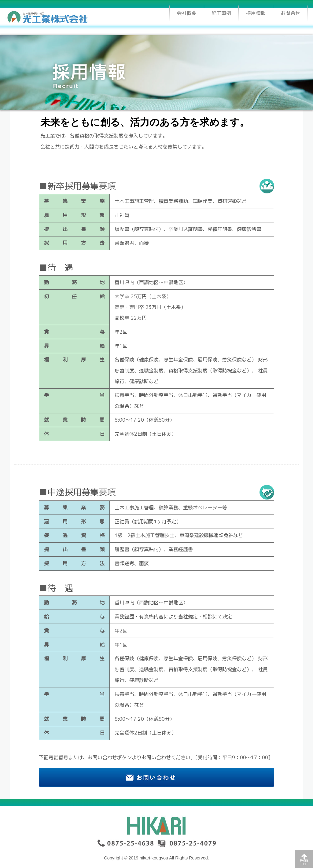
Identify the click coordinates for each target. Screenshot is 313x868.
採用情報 (260, 12)
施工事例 (221, 13)
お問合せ (290, 13)
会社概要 (187, 13)
